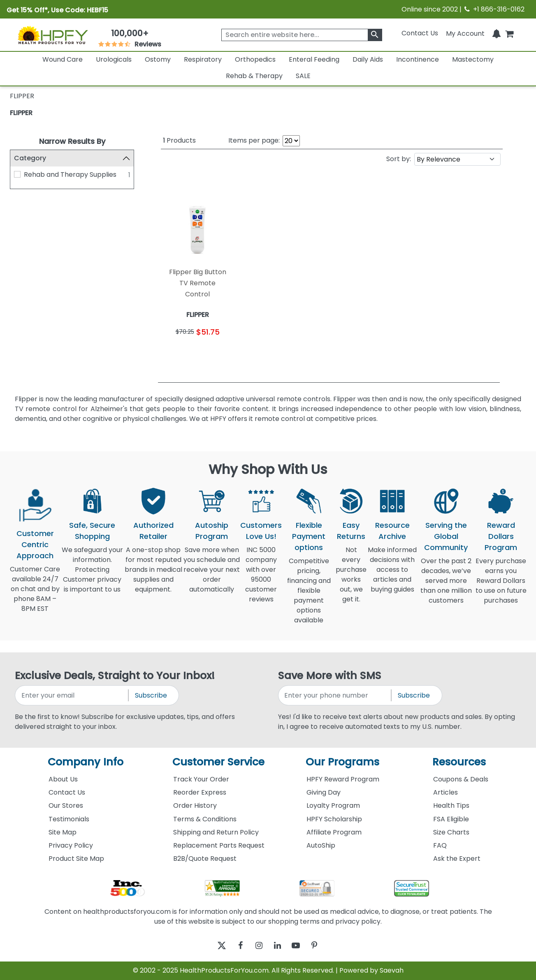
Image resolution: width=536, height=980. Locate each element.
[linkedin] (280, 946)
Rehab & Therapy (254, 76)
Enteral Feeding (314, 59)
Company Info (86, 762)
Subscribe (151, 695)
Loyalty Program (333, 805)
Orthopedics (255, 59)
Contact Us (420, 33)
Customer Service (218, 762)
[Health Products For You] (52, 35)
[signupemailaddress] (72, 695)
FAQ (440, 845)
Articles (446, 792)
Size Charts (451, 832)
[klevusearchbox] (375, 35)
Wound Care (63, 59)
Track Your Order (201, 779)
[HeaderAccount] (465, 33)
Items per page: (254, 140)
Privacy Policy (71, 845)
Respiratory (203, 59)
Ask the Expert (457, 859)
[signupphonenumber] (335, 695)
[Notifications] (497, 33)
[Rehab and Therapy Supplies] (17, 174)
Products (179, 140)
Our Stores (66, 805)
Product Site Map (76, 859)
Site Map (63, 832)
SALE (303, 76)
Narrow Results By (72, 141)
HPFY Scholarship (334, 819)
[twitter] (212, 946)
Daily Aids (368, 59)
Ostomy (158, 59)
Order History (195, 805)
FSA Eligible (451, 819)
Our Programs (342, 762)
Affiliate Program (334, 832)
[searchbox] (302, 35)
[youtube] (302, 946)
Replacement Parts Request (219, 845)
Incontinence (418, 59)
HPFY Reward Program (343, 779)
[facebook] (234, 946)
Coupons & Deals (461, 779)
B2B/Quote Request (205, 859)
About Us (63, 779)
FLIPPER (21, 113)
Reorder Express (200, 792)
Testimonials (69, 819)
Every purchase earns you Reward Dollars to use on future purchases (501, 586)
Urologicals (114, 59)
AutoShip (321, 845)
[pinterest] (325, 946)
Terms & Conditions (205, 819)
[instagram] (257, 946)
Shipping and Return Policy (216, 832)
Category (30, 158)
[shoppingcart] (509, 33)
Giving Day (324, 792)
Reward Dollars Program (501, 536)
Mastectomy (473, 59)
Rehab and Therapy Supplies (70, 175)
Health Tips (451, 805)
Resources (459, 762)
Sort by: (399, 159)
